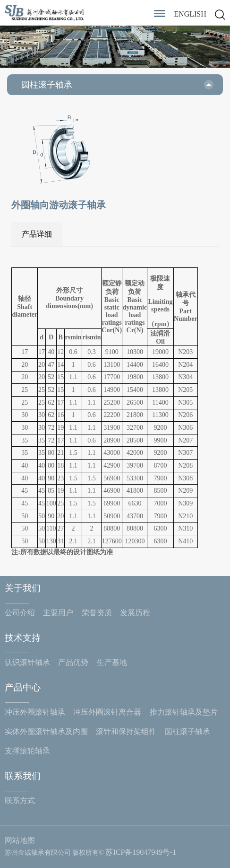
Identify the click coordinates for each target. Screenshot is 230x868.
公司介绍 (20, 613)
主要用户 (58, 613)
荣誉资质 (97, 613)
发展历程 (135, 613)
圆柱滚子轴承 (187, 731)
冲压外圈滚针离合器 (107, 712)
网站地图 (20, 840)
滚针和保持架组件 (126, 731)
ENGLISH (190, 14)
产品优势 (73, 662)
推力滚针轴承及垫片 (184, 712)
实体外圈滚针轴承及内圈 (46, 731)
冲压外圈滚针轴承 (35, 712)
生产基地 (112, 662)
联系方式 (20, 801)
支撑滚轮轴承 (27, 751)
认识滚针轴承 (27, 662)
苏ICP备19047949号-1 (141, 852)
